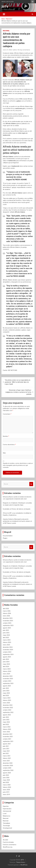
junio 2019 (6, 792)
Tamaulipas (6, 823)
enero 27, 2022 (7, 50)
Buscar (31, 484)
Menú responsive (33, 2)
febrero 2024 (7, 671)
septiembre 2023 (8, 683)
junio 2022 (6, 720)
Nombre (6, 436)
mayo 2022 (6, 722)
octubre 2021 (7, 739)
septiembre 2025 (8, 625)
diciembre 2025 (8, 618)
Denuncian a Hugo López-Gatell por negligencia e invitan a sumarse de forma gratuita (18, 392)
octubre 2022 (7, 710)
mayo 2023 (6, 693)
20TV (5, 7)
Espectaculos (7, 809)
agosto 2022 (7, 715)
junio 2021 (6, 749)
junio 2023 (6, 691)
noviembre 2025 (8, 621)
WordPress (24, 865)
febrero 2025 (7, 642)
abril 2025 (6, 638)
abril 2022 (6, 724)
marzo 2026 (7, 611)
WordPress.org (8, 847)
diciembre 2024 (8, 647)
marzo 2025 (7, 640)
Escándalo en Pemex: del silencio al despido (17, 509)
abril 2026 (6, 609)
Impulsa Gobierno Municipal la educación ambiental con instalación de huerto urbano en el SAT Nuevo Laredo (17, 521)
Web (4, 453)
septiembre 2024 (8, 654)
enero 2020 (6, 790)
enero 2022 (6, 732)
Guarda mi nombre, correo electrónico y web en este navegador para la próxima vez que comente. (18, 465)
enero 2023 (6, 703)
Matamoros (7, 816)
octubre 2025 (7, 623)
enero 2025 (6, 645)
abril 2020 (6, 782)
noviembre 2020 (8, 766)
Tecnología (6, 826)
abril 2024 (6, 667)
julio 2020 (6, 775)
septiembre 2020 (8, 770)
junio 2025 (6, 633)
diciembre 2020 (8, 763)
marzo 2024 (7, 669)
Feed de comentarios (10, 845)
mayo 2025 (6, 635)
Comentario (7, 414)
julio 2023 (6, 688)
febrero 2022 (7, 729)
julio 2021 (6, 746)
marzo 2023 (7, 698)
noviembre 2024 (8, 650)
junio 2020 (6, 778)
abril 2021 (6, 753)
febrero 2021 (7, 758)
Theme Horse (20, 862)
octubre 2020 (7, 768)
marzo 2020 (7, 785)
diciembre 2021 (8, 734)
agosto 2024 (7, 657)
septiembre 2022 (8, 712)
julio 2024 (6, 659)
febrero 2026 (7, 613)
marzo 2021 (7, 756)
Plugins (5, 538)
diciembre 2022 (8, 705)
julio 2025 (6, 630)
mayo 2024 (6, 664)
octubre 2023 (7, 681)
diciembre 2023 (8, 676)
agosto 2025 (7, 628)
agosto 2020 (7, 773)
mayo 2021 (6, 751)
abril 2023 (6, 696)
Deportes (6, 806)
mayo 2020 (6, 780)
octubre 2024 (7, 652)
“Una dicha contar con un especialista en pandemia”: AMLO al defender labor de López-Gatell (18, 382)
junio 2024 (6, 662)
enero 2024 (6, 674)
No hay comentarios (24, 50)
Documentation (8, 536)
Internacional (7, 811)
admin (15, 50)
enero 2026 (6, 616)
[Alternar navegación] (4, 14)
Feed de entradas (8, 842)
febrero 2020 (7, 787)
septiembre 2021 (8, 741)
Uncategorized (7, 828)
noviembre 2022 (8, 708)
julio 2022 (6, 717)
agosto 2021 (7, 744)
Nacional (6, 31)
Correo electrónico (9, 445)
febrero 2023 (7, 700)
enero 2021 (6, 761)
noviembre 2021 (8, 737)
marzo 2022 (7, 727)
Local (5, 814)
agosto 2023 (7, 686)
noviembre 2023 (8, 679)
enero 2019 (6, 794)
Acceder (5, 840)
